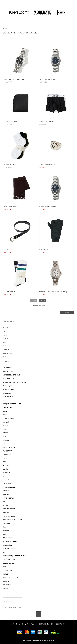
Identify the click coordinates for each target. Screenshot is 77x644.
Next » (43, 300)
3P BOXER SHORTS (46, 122)
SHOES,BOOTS (8, 353)
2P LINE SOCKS (9, 292)
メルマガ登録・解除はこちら (13, 607)
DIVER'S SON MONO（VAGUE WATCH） (53, 292)
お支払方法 (41, 624)
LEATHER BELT (9, 249)
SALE (5, 357)
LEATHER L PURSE (11, 122)
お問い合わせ (16, 624)
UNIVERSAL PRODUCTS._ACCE (18, 28)
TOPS (5, 331)
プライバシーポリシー (29, 624)
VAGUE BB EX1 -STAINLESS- (14, 79)
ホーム (5, 28)
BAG (4, 346)
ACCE (5, 342)
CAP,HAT (6, 339)
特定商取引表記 (60, 624)
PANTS (5, 335)
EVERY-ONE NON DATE (47, 79)
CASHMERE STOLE (11, 207)
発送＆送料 (50, 624)
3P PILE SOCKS (9, 164)
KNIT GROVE (44, 249)
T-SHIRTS (6, 350)
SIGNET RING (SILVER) (47, 164)
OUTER (5, 328)
